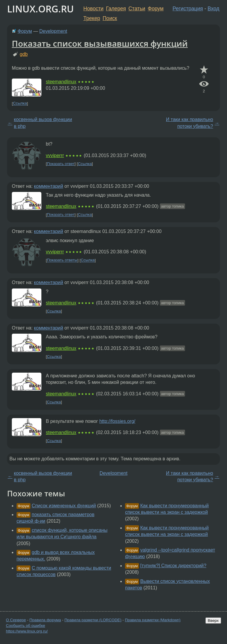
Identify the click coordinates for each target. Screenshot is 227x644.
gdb (24, 54)
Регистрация (188, 9)
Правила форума (45, 620)
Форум (156, 9)
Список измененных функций (64, 506)
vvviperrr (55, 155)
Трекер (92, 18)
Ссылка (20, 103)
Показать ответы (62, 260)
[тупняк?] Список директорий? (174, 566)
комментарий (49, 186)
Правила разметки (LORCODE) (93, 620)
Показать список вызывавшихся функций (100, 43)
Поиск (110, 18)
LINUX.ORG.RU (40, 9)
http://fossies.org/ (117, 421)
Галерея (116, 9)
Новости (93, 9)
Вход (213, 9)
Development (53, 31)
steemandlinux (61, 82)
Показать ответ (61, 164)
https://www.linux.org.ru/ (27, 631)
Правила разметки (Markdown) (153, 620)
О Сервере (16, 620)
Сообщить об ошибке (26, 626)
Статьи (137, 9)
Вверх (213, 621)
